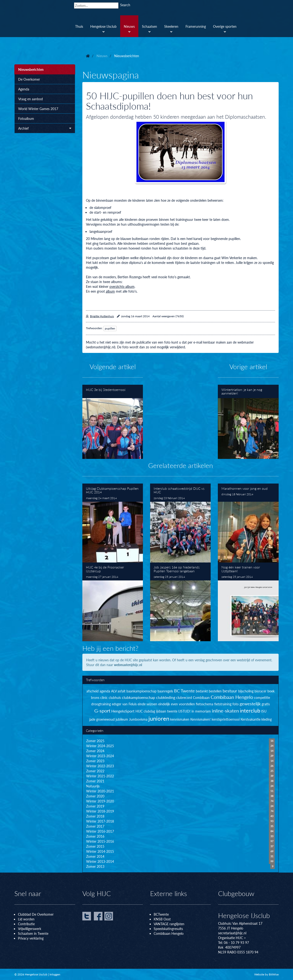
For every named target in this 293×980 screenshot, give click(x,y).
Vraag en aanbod (31, 99)
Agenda (24, 89)
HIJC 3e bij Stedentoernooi (113, 422)
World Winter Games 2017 (38, 109)
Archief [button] (45, 128)
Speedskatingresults (168, 929)
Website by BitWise (266, 974)
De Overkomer (29, 79)
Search (125, 5)
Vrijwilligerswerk (30, 929)
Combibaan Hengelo (169, 933)
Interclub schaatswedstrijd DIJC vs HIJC (180, 523)
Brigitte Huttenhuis (102, 316)
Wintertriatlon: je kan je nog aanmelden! (248, 422)
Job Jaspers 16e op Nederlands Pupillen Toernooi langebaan (180, 602)
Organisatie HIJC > (232, 938)
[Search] (96, 6)
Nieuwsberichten (31, 69)
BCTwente (161, 914)
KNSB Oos (162, 919)
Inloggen (55, 974)
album (110, 291)
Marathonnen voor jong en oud (248, 523)
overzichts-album (122, 286)
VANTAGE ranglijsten (169, 924)
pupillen (110, 328)
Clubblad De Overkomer (36, 914)
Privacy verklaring (31, 938)
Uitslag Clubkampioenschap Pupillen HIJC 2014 (113, 523)
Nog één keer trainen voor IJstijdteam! (248, 602)
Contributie (26, 924)
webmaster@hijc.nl (128, 665)
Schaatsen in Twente (33, 933)
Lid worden (26, 919)
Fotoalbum (26, 118)
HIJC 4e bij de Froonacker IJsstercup (113, 602)
